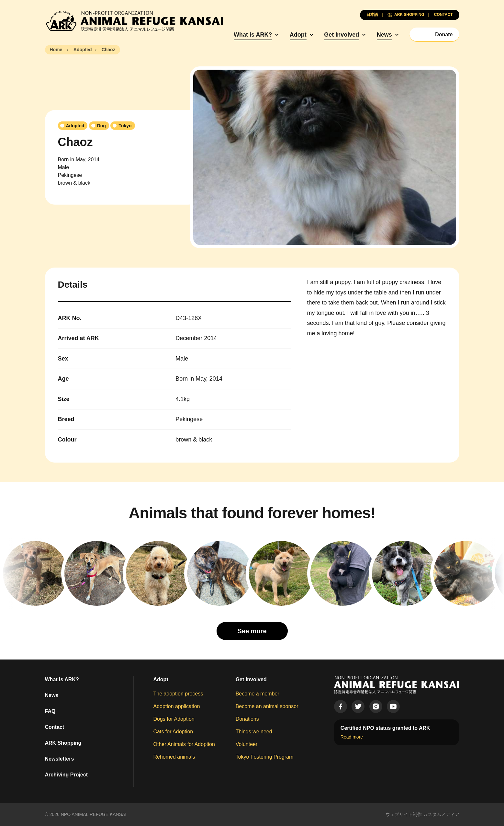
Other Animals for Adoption (184, 744)
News (384, 35)
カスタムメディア (441, 814)
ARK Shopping (63, 743)
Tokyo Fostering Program (265, 757)
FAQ (50, 711)
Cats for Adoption (173, 732)
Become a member (258, 694)
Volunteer (247, 744)
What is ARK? (253, 35)
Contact (55, 727)
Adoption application (177, 706)
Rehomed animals (174, 757)
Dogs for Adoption (174, 719)
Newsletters (60, 759)
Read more (352, 737)
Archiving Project (66, 775)
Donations (247, 719)
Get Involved (342, 35)
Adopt (298, 35)
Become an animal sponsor (267, 706)
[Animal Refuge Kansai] (134, 21)
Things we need (254, 732)
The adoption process (178, 694)
